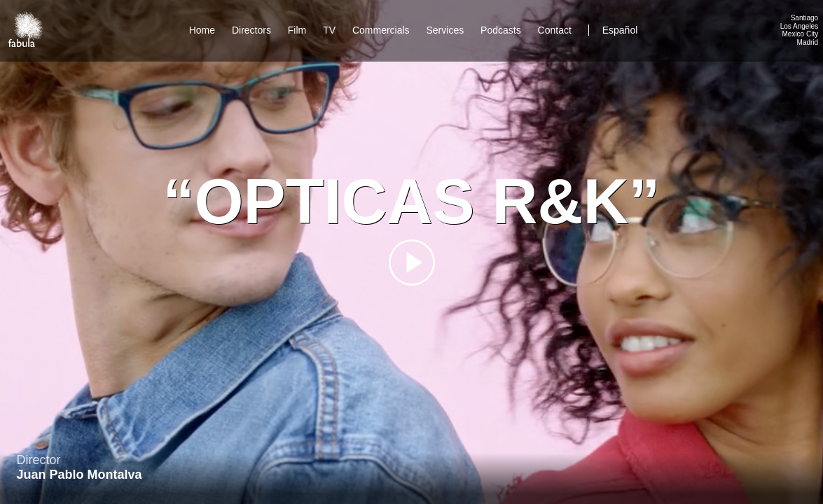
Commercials (381, 30)
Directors (251, 30)
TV (329, 30)
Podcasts (501, 30)
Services (445, 30)
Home (202, 30)
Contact (556, 30)
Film (297, 30)
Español (620, 30)
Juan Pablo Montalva (79, 475)
